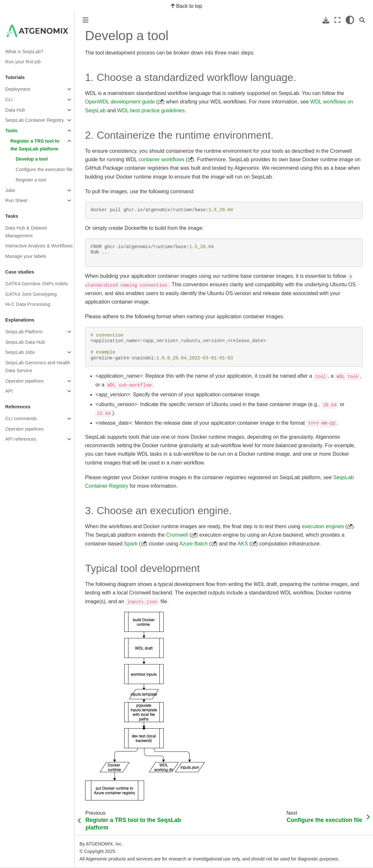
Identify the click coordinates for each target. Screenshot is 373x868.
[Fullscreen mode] (337, 20)
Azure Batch (194, 544)
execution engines (323, 526)
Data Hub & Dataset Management (26, 232)
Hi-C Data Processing (28, 304)
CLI (9, 100)
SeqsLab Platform (24, 332)
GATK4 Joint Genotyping (31, 294)
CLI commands (21, 418)
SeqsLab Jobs (20, 352)
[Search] (362, 20)
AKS (243, 544)
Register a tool (31, 180)
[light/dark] (350, 20)
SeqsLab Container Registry (35, 120)
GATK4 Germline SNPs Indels (37, 284)
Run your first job (23, 62)
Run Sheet (16, 200)
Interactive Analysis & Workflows (39, 246)
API (9, 391)
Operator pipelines (24, 381)
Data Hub (15, 110)
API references (21, 439)
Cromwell (177, 535)
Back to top (187, 6)
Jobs (10, 190)
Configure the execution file (44, 169)
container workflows (162, 159)
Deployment (18, 89)
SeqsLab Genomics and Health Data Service (38, 367)
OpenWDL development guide (120, 102)
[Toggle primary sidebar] (85, 20)
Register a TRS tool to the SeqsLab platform (35, 145)
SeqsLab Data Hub (25, 342)
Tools (11, 131)
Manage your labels (26, 256)
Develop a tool (32, 159)
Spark (131, 544)
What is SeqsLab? (24, 52)
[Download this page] (326, 20)
